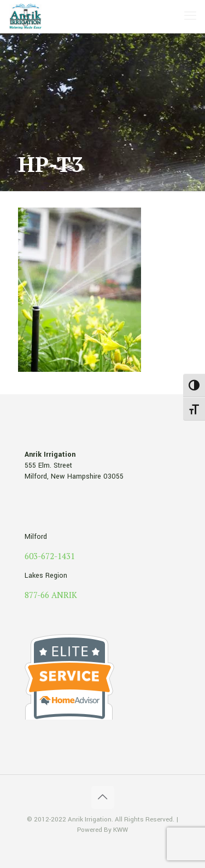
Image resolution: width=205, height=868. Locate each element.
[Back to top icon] (103, 797)
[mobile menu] (190, 16)
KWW (121, 830)
